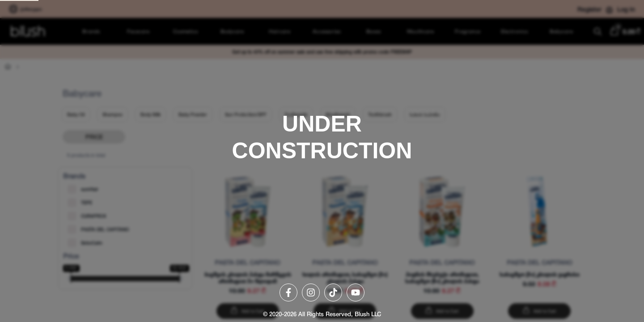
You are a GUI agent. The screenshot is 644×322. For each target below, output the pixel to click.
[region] (322, 161)
